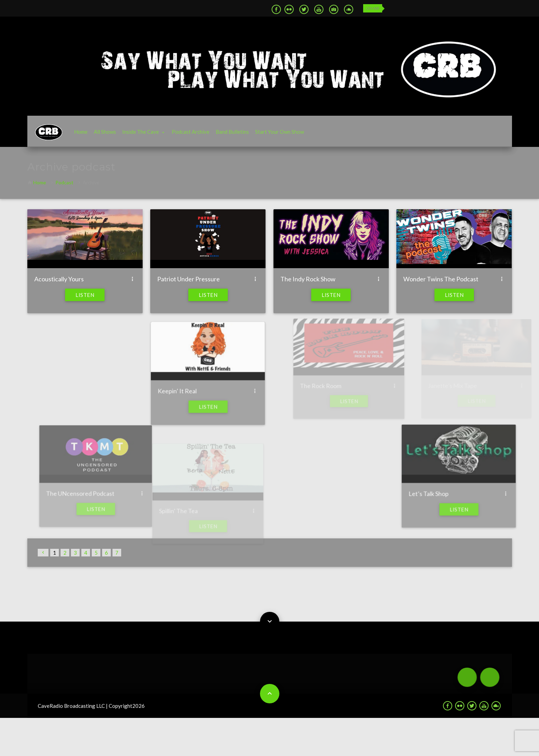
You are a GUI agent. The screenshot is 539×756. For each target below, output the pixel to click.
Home (81, 132)
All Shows (105, 132)
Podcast (64, 182)
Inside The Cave (141, 132)
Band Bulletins (232, 132)
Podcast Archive (191, 132)
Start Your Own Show (280, 132)
